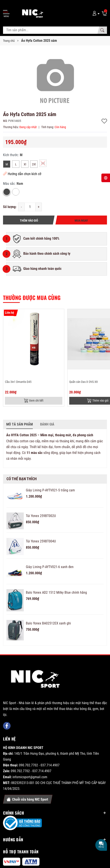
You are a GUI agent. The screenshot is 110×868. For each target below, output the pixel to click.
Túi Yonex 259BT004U (41, 541)
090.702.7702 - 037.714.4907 (39, 765)
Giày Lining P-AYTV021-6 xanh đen (50, 567)
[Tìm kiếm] (102, 30)
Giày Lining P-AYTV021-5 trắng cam (50, 490)
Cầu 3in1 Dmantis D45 (18, 382)
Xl (25, 164)
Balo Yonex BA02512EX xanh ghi (48, 623)
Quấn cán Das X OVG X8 (83, 382)
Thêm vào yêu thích (104, 121)
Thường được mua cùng (32, 297)
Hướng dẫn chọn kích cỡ (22, 174)
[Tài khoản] (95, 13)
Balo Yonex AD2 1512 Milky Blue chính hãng (56, 592)
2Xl (34, 164)
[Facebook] (7, 726)
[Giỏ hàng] (104, 13)
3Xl (43, 163)
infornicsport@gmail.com (30, 777)
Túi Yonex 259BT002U (41, 516)
